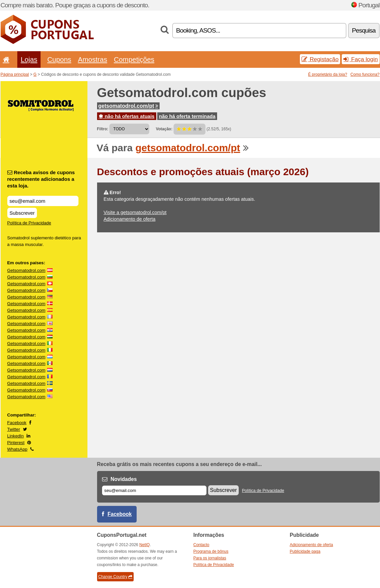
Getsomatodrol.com (26, 270)
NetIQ (144, 545)
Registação (320, 59)
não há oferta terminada (187, 116)
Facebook (17, 423)
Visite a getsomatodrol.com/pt (135, 212)
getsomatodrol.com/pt (128, 106)
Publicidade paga (305, 551)
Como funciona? (365, 74)
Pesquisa (364, 30)
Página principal (15, 74)
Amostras (92, 59)
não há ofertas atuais (127, 116)
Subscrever (22, 213)
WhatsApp (17, 449)
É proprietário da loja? (328, 74)
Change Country (115, 577)
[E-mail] (154, 490)
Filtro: (103, 129)
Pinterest (16, 443)
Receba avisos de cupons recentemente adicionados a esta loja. (41, 179)
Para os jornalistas (210, 558)
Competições (134, 59)
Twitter (14, 429)
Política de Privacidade (29, 223)
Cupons (59, 59)
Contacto (201, 545)
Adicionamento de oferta (130, 219)
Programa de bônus (211, 551)
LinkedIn (16, 436)
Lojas (29, 59)
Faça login (361, 59)
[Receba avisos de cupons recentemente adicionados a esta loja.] (43, 201)
